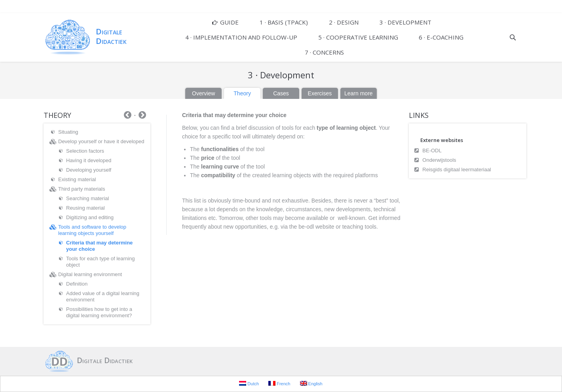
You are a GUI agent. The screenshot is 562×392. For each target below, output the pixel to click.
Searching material (87, 198)
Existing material (77, 179)
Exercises (320, 93)
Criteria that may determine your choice (99, 246)
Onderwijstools (439, 160)
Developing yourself (89, 170)
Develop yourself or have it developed (101, 141)
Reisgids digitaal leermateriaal (457, 169)
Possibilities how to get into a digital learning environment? (99, 312)
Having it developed (89, 160)
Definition (77, 284)
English (311, 383)
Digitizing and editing (90, 217)
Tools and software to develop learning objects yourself (92, 230)
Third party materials (82, 189)
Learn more (359, 93)
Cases (281, 93)
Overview (203, 93)
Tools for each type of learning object (100, 262)
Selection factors (85, 151)
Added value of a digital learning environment (103, 296)
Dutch (249, 383)
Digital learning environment (90, 274)
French (279, 383)
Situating (68, 132)
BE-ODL (432, 151)
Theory (242, 93)
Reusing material (85, 208)
